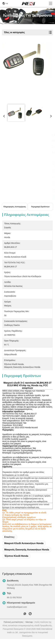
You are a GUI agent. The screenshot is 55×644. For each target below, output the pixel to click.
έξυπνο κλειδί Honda (16, 561)
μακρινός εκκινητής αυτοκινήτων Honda (27, 555)
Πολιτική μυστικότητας (13, 627)
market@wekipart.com (17, 612)
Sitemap (29, 627)
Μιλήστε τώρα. (15, 197)
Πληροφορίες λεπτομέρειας (15, 207)
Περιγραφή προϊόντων (40, 207)
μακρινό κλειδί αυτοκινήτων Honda (24, 548)
